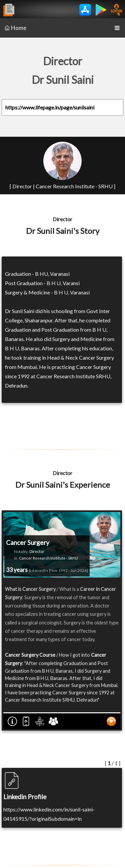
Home (15, 28)
